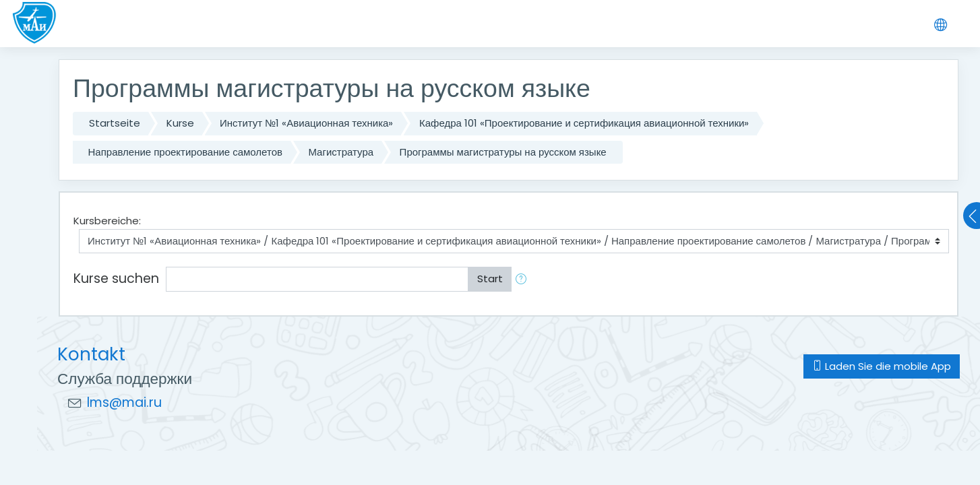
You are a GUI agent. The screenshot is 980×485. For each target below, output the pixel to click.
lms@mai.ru (124, 402)
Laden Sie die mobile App (882, 366)
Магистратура (341, 152)
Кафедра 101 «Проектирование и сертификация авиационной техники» (584, 123)
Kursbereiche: (107, 221)
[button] (524, 279)
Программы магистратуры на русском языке (503, 152)
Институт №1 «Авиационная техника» (306, 123)
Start (490, 279)
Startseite (115, 123)
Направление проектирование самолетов (185, 152)
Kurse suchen (116, 279)
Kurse (180, 123)
